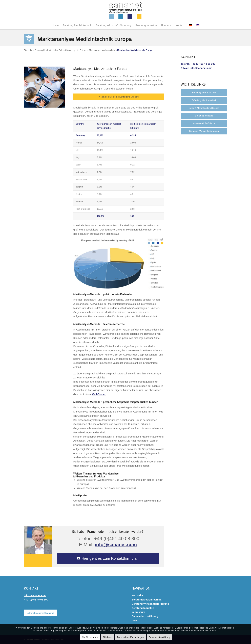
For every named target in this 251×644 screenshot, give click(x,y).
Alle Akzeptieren (90, 637)
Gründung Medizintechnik (204, 100)
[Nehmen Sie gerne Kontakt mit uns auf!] (119, 101)
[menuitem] (55, 25)
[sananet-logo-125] (125, 11)
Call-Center (99, 399)
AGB (134, 620)
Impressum (138, 612)
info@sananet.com (116, 545)
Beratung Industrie (204, 116)
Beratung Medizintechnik (46, 50)
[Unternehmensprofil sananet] (40, 613)
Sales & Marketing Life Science (73, 50)
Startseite (28, 50)
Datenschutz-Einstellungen (131, 637)
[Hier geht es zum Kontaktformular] (108, 558)
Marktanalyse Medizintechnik (102, 50)
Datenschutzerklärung (145, 616)
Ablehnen (108, 637)
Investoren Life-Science (204, 123)
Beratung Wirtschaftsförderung (204, 131)
